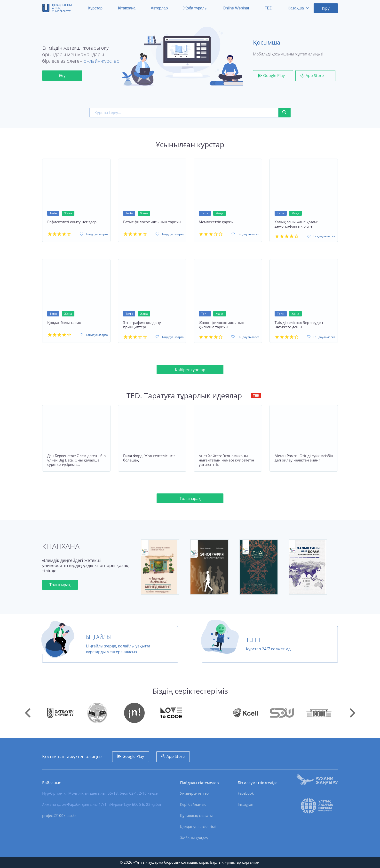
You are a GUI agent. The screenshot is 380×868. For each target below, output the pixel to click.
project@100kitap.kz (59, 815)
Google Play (274, 76)
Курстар (95, 8)
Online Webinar (236, 8)
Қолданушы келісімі (198, 827)
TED (269, 8)
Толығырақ (190, 499)
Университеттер (194, 793)
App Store (315, 76)
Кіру (326, 8)
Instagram (246, 804)
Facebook (246, 793)
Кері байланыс (193, 804)
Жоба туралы (195, 8)
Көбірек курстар (190, 370)
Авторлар (159, 8)
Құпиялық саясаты (196, 815)
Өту (62, 76)
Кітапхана (127, 8)
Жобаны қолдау (194, 838)
